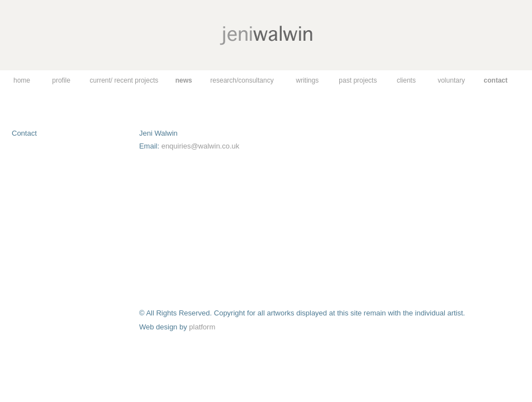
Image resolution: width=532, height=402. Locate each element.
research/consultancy (242, 80)
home (22, 80)
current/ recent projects (124, 80)
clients (406, 80)
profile (61, 80)
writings (307, 80)
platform (202, 327)
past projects (358, 80)
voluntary (451, 80)
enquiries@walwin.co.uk (201, 146)
